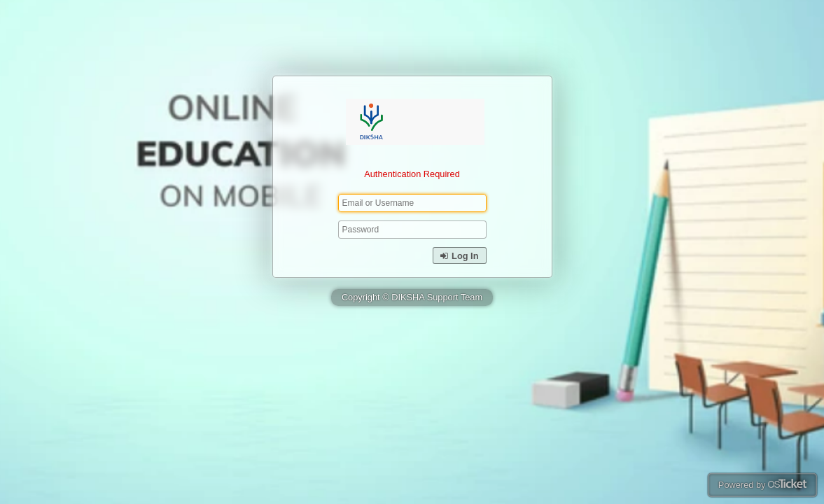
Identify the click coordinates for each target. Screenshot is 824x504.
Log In (459, 256)
